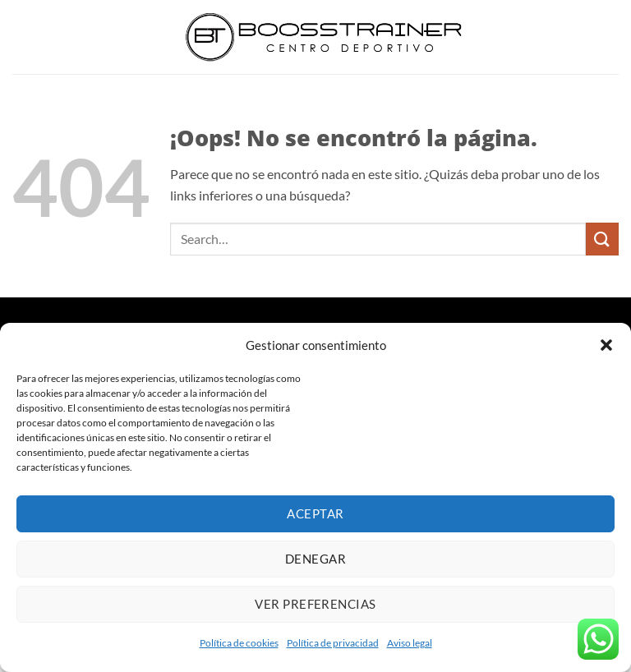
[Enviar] (602, 239)
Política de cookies (239, 643)
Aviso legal (410, 643)
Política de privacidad (333, 643)
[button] (606, 345)
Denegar (315, 559)
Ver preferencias (315, 604)
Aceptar (315, 513)
